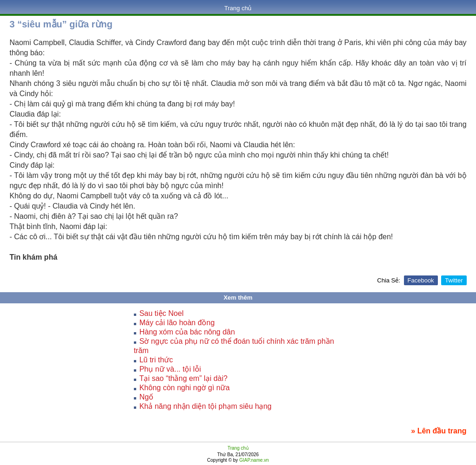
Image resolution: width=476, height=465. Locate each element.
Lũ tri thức (156, 360)
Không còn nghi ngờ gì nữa (185, 388)
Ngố (146, 397)
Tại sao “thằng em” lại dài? (184, 378)
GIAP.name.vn (254, 460)
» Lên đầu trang (439, 431)
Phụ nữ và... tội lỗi (170, 369)
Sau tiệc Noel (162, 313)
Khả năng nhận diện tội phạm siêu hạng (206, 406)
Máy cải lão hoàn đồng (177, 323)
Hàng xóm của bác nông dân (187, 332)
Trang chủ (238, 8)
